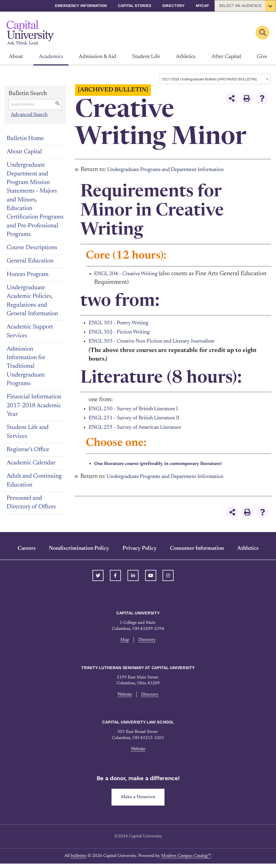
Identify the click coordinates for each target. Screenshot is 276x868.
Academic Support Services (30, 331)
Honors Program (28, 275)
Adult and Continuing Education (34, 481)
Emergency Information (81, 6)
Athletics (186, 57)
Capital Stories (135, 6)
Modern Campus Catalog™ (186, 861)
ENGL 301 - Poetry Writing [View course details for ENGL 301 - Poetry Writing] (123, 323)
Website (123, 696)
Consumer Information (197, 548)
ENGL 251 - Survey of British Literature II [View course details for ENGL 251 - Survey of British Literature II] (142, 418)
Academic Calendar (31, 463)
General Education (30, 261)
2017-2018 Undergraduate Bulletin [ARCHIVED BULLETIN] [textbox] (209, 79)
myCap (202, 6)
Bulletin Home (25, 139)
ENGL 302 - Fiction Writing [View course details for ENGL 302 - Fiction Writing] (124, 332)
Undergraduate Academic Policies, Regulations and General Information (32, 301)
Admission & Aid (97, 57)
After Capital (226, 57)
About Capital (24, 152)
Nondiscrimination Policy (79, 548)
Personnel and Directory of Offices (31, 503)
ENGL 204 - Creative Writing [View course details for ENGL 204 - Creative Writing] (131, 274)
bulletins (79, 861)
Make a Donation (138, 801)
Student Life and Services (28, 432)
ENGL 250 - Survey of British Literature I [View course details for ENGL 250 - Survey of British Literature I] (141, 409)
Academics (51, 57)
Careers (27, 548)
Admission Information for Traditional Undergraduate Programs (26, 366)
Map (123, 640)
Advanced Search (30, 115)
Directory (173, 6)
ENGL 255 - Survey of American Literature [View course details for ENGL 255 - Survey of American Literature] (143, 427)
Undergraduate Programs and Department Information (176, 170)
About (16, 57)
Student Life (146, 57)
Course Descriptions (32, 248)
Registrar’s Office (28, 450)
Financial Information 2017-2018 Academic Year (34, 406)
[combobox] (215, 79)
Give (262, 57)
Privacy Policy (140, 548)
